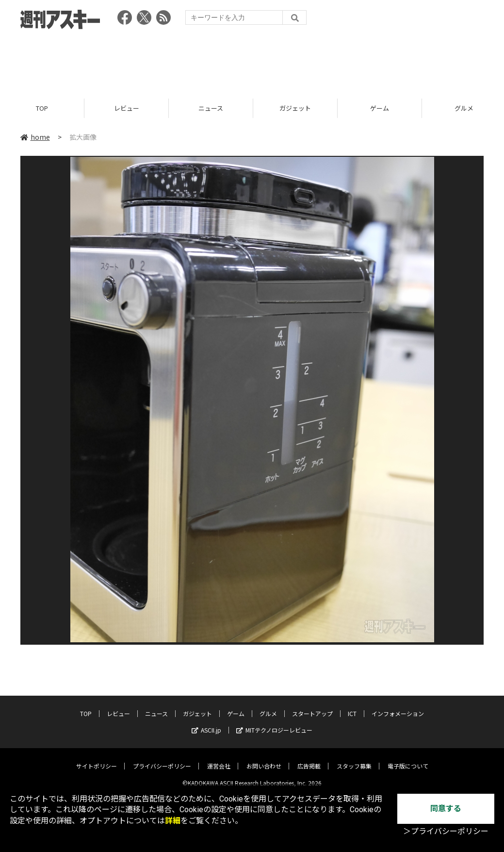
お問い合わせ (264, 759)
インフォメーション (398, 706)
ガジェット (295, 108)
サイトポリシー (97, 759)
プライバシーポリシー (162, 759)
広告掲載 (309, 759)
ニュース (211, 108)
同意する (446, 809)
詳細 (173, 821)
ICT (352, 706)
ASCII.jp (206, 723)
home (35, 137)
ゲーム (380, 108)
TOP (42, 108)
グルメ (268, 706)
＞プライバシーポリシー (446, 831)
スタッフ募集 (354, 759)
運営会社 (219, 759)
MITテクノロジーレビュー (274, 723)
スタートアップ (312, 706)
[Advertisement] (252, 61)
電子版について (408, 759)
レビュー (127, 108)
